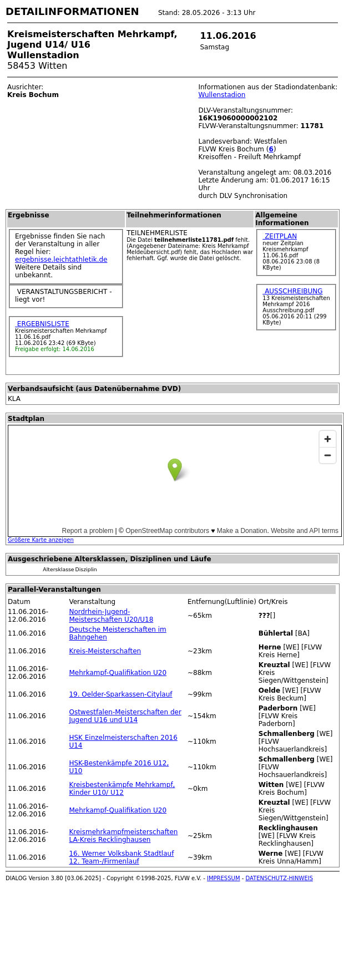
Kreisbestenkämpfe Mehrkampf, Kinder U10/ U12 (122, 789)
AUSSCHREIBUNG (292, 291)
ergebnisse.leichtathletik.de (61, 260)
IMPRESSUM (224, 878)
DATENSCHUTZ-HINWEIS (280, 878)
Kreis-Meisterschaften (105, 651)
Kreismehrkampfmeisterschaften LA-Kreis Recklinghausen (123, 836)
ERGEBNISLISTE (42, 324)
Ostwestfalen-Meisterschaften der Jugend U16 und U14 (125, 716)
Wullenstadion (222, 95)
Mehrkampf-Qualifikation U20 (118, 673)
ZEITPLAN (280, 236)
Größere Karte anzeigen (41, 540)
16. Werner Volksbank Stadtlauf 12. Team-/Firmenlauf (121, 857)
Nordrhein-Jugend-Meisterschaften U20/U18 (111, 616)
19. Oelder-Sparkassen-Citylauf (120, 694)
